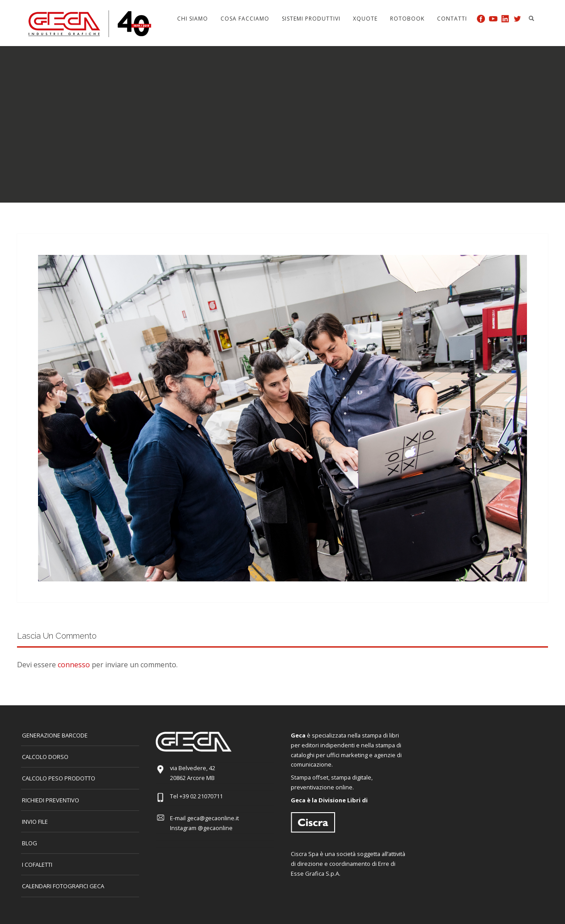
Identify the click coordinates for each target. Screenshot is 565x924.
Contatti (452, 19)
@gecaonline (215, 828)
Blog (30, 843)
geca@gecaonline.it (213, 818)
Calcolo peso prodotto (59, 778)
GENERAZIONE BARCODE (55, 735)
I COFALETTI (37, 865)
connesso (74, 665)
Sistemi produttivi (311, 19)
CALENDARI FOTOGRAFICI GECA (63, 886)
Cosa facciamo (245, 19)
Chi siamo (193, 19)
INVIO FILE (35, 822)
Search (531, 18)
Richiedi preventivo (51, 800)
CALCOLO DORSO (45, 757)
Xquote (365, 19)
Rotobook (407, 19)
